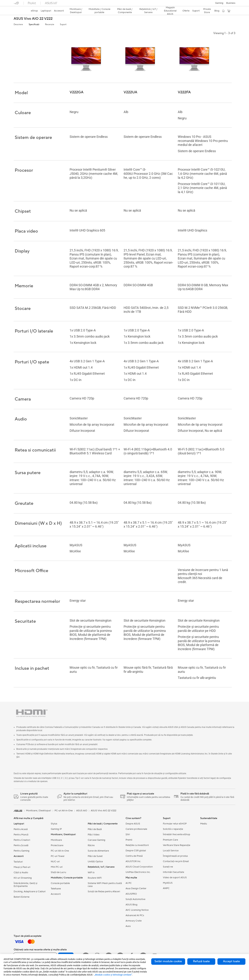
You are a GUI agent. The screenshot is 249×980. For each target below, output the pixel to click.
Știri (128, 835)
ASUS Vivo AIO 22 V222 (33, 19)
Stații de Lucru (58, 873)
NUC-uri (55, 862)
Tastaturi (18, 862)
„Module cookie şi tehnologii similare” (113, 975)
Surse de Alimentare (98, 852)
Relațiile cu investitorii (137, 846)
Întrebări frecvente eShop (177, 835)
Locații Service (171, 851)
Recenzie (50, 24)
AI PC (129, 884)
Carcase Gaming (97, 841)
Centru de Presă (134, 857)
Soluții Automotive (135, 900)
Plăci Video (94, 835)
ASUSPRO (131, 895)
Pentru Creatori (22, 841)
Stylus (54, 824)
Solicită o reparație (173, 830)
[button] (219, 3)
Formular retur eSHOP (175, 824)
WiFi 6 (91, 873)
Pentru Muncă (21, 835)
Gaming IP (56, 830)
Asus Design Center (136, 889)
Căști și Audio (21, 873)
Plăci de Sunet (95, 857)
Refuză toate (201, 961)
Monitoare (56, 841)
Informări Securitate (173, 873)
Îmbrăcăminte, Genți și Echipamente (25, 885)
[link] (20, 11)
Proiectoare (57, 846)
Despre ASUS (133, 824)
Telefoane (56, 889)
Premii (129, 841)
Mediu (204, 824)
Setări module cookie (168, 961)
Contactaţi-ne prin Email (176, 862)
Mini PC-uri (57, 868)
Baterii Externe (22, 898)
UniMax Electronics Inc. (138, 873)
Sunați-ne (168, 867)
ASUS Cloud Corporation (139, 867)
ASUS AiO (82, 811)
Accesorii (56, 895)
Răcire (91, 846)
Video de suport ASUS (175, 878)
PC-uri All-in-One (60, 852)
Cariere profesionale (136, 830)
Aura (128, 927)
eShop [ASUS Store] (34, 11)
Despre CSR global (136, 851)
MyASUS (168, 884)
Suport (63, 24)
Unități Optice (95, 862)
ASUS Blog (131, 905)
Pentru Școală (21, 846)
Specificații (34, 24)
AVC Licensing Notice (137, 911)
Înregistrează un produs (175, 857)
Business (231, 3)
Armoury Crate (134, 921)
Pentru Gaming (22, 852)
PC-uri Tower (58, 857)
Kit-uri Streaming (23, 879)
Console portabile (60, 884)
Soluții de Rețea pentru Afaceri (104, 892)
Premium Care (170, 841)
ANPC (166, 889)
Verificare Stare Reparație (177, 846)
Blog (217, 11)
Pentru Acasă (21, 830)
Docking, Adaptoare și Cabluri (30, 892)
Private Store (207, 11)
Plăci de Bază (95, 830)
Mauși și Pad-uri (22, 868)
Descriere (18, 24)
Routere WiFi (95, 879)
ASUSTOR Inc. (133, 862)
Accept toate (231, 961)
